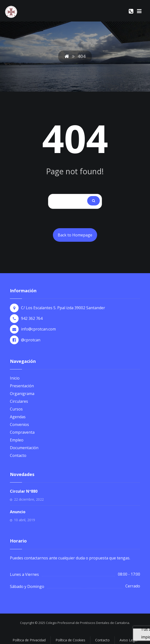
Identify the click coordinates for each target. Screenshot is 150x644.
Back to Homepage (75, 235)
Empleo (17, 440)
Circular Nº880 (24, 491)
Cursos (16, 409)
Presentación (22, 386)
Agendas (18, 417)
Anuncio (18, 512)
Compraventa (22, 432)
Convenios (19, 424)
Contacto (18, 455)
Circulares (19, 401)
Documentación (24, 448)
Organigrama (22, 394)
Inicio (15, 378)
